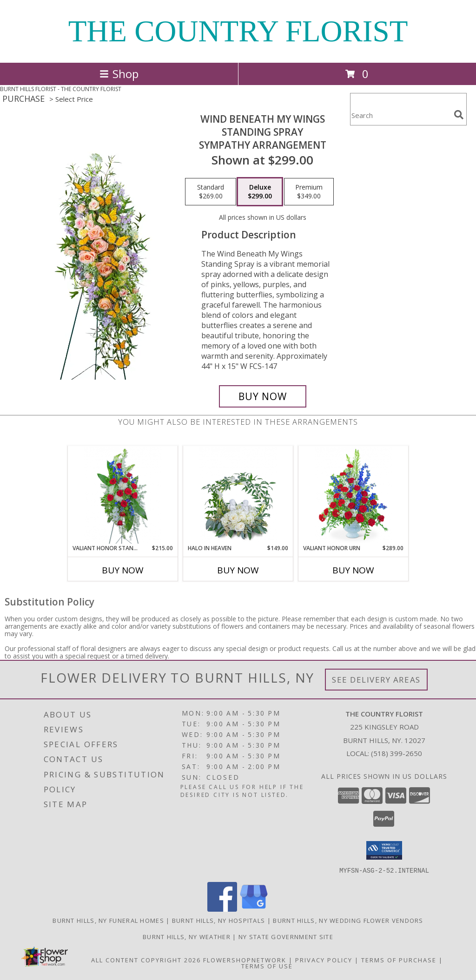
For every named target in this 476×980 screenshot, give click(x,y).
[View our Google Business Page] (254, 909)
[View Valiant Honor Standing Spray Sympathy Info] (123, 495)
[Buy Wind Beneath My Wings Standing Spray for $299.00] (263, 396)
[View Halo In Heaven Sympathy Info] (238, 495)
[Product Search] (400, 115)
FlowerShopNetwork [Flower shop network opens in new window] (245, 960)
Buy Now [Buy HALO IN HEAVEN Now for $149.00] (238, 570)
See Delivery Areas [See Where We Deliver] (376, 680)
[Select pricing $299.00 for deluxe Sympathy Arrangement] (260, 192)
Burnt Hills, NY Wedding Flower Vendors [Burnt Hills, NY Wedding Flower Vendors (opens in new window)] (348, 920)
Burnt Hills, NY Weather (187, 936)
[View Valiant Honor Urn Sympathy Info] (354, 495)
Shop (119, 74)
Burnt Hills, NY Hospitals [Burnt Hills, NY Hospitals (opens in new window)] (219, 920)
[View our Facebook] (222, 909)
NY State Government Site (286, 936)
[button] (384, 850)
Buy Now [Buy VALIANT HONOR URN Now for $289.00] (353, 570)
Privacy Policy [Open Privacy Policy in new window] (324, 960)
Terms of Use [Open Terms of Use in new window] (267, 966)
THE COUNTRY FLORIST (238, 31)
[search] (459, 115)
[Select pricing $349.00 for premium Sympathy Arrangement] (309, 192)
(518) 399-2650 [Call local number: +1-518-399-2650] (397, 753)
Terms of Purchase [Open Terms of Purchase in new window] (399, 960)
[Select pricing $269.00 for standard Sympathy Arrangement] (211, 192)
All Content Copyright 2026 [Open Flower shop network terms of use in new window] (146, 960)
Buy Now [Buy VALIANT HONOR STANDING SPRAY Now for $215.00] (123, 570)
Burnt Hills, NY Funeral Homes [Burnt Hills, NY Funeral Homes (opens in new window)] (108, 920)
